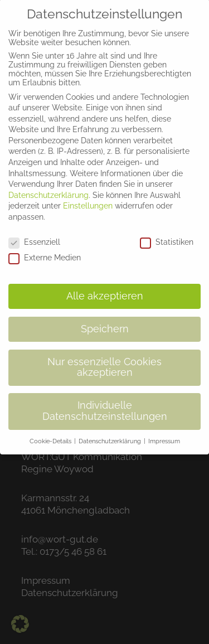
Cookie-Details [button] (51, 433)
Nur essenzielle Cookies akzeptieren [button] (104, 359)
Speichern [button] (105, 321)
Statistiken (167, 234)
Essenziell (34, 234)
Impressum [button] (164, 433)
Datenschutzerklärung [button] (111, 433)
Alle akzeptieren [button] (105, 288)
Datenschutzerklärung (48, 187)
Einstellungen (88, 198)
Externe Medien (45, 250)
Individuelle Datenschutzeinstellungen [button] (105, 403)
